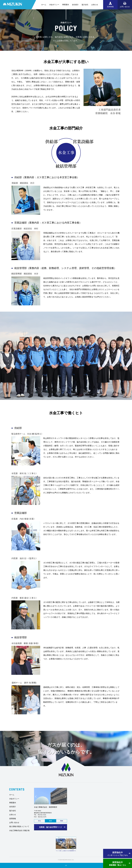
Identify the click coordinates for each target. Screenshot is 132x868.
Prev (37, 797)
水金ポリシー (54, 5)
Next (64, 797)
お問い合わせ (14, 823)
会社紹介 (75, 5)
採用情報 (13, 819)
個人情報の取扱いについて (19, 826)
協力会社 (85, 5)
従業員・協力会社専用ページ (51, 827)
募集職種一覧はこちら (118, 863)
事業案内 (66, 5)
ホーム (44, 5)
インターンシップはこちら (118, 854)
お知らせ (95, 5)
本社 (39, 821)
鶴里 (51, 821)
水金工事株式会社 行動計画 (19, 830)
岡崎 (62, 821)
